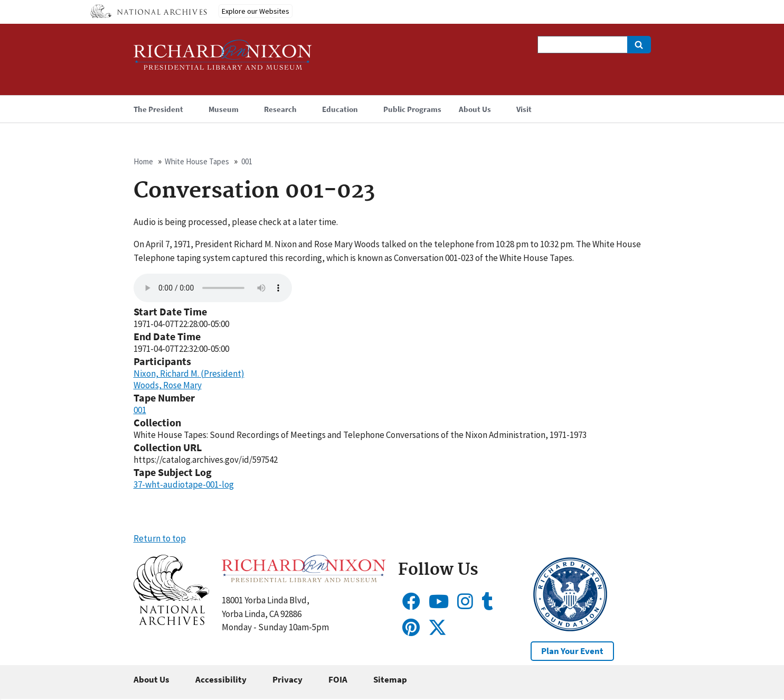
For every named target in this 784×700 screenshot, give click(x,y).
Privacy (287, 679)
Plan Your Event (572, 651)
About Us (152, 679)
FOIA (338, 679)
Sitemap (390, 679)
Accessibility (221, 679)
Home (143, 161)
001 (247, 161)
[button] (171, 622)
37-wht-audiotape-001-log (184, 484)
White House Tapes (197, 161)
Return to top (160, 538)
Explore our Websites (256, 11)
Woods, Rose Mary (168, 385)
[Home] (223, 59)
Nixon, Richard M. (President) (189, 374)
